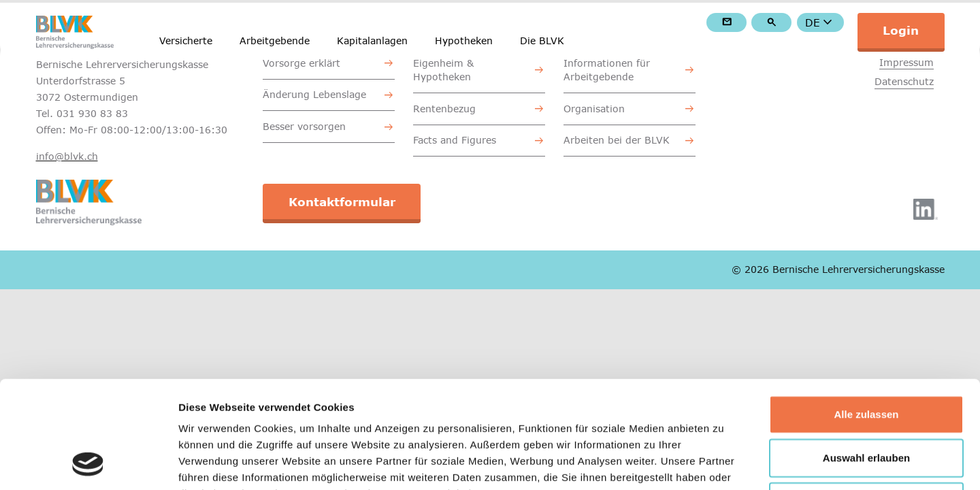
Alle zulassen (866, 313)
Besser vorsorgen (304, 126)
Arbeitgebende (275, 40)
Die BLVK (542, 40)
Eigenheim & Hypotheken (443, 70)
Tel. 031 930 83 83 (82, 113)
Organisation (594, 109)
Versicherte (186, 40)
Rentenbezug (444, 109)
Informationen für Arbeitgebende (607, 70)
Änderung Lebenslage (314, 94)
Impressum (906, 62)
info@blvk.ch (67, 156)
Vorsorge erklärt (301, 63)
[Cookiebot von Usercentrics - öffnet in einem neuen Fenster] (88, 463)
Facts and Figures (455, 140)
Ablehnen (866, 401)
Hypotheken (464, 40)
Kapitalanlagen (372, 40)
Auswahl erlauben (866, 357)
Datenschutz (904, 81)
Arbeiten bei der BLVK (617, 140)
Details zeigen (724, 463)
